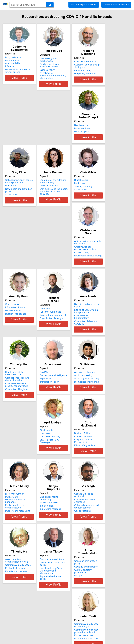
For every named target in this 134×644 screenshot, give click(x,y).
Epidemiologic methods (61, 549)
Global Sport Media (18, 602)
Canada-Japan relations (103, 467)
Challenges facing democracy (106, 399)
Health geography (58, 609)
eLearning (96, 540)
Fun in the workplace (18, 269)
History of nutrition (58, 399)
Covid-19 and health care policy (106, 470)
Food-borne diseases (60, 479)
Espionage (13, 338)
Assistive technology (60, 332)
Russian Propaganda (101, 206)
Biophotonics (14, 129)
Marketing (13, 200)
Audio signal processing (61, 338)
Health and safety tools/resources (108, 264)
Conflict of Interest (17, 403)
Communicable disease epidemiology (61, 536)
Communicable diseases (62, 473)
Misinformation (98, 203)
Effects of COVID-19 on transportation (61, 269)
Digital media (14, 197)
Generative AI (97, 197)
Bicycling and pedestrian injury (65, 264)
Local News (96, 335)
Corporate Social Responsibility (24, 406)
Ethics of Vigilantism (18, 409)
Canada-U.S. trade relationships (24, 467)
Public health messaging (61, 414)
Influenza (12, 64)
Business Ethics (16, 399)
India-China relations (101, 409)
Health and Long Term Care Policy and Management (105, 475)
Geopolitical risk (16, 479)
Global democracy (100, 403)
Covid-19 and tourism (101, 62)
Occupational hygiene (102, 279)
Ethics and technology (102, 543)
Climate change (57, 208)
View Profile (25, 78)
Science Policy (56, 71)
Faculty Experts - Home (84, 5)
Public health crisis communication (58, 410)
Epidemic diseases (59, 476)
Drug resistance (16, 58)
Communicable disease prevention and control (61, 541)
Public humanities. (100, 135)
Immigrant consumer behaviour (65, 612)
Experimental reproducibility (22, 61)
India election (97, 406)
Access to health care (60, 602)
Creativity (12, 266)
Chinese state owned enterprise (24, 470)
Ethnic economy (57, 605)
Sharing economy (17, 203)
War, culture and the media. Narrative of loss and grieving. (106, 139)
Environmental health (60, 546)
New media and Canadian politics (66, 138)
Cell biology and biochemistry (64, 62)
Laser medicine (15, 132)
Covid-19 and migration (19, 536)
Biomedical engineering (61, 341)
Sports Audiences (17, 612)
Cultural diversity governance (23, 540)
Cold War (12, 332)
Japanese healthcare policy (104, 479)
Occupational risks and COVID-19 (66, 276)
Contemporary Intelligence (21, 335)
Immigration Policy (17, 341)
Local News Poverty (101, 338)
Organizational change (19, 275)
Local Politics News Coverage (106, 341)
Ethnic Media (97, 332)
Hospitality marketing (101, 74)
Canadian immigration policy (22, 533)
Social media (56, 141)
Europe (11, 543)
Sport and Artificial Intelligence (23, 605)
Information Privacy (100, 200)
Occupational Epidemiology (63, 273)
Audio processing (58, 335)
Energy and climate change (63, 211)
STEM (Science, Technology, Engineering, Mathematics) (63, 75)
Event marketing (99, 71)
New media (55, 135)
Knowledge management (21, 272)
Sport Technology (17, 609)
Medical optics (15, 136)
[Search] (50, 5)
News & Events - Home (116, 5)
